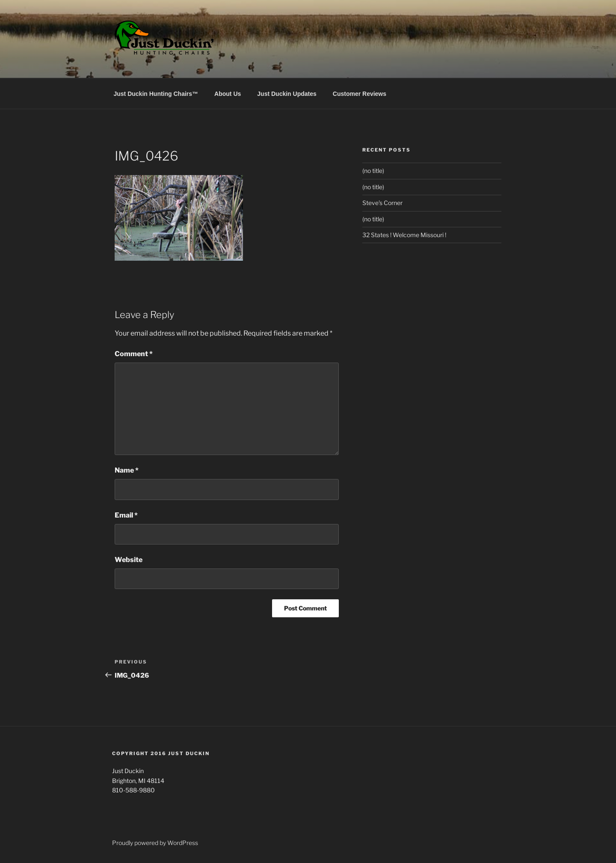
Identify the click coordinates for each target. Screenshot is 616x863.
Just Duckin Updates (287, 94)
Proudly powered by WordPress (155, 843)
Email (126, 515)
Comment (134, 354)
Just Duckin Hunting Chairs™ (156, 94)
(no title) (373, 171)
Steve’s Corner (382, 203)
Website (129, 560)
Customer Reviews (360, 94)
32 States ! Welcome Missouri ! (404, 235)
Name (127, 470)
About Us (228, 94)
